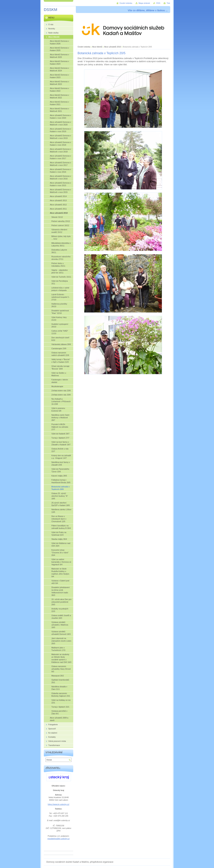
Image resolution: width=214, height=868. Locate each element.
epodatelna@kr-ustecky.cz (58, 839)
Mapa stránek (144, 3)
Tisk (168, 3)
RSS (158, 3)
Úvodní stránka (84, 47)
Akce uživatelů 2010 (113, 47)
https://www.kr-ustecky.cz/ (59, 804)
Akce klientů (97, 47)
